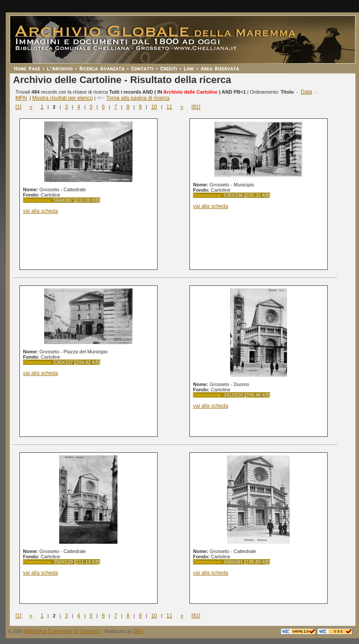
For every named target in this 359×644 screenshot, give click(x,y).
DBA (138, 631)
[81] (196, 107)
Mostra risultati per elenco (62, 98)
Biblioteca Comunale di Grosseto (62, 631)
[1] (18, 107)
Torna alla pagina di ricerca (138, 98)
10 (154, 107)
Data (306, 92)
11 (169, 107)
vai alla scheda (40, 211)
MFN (21, 98)
